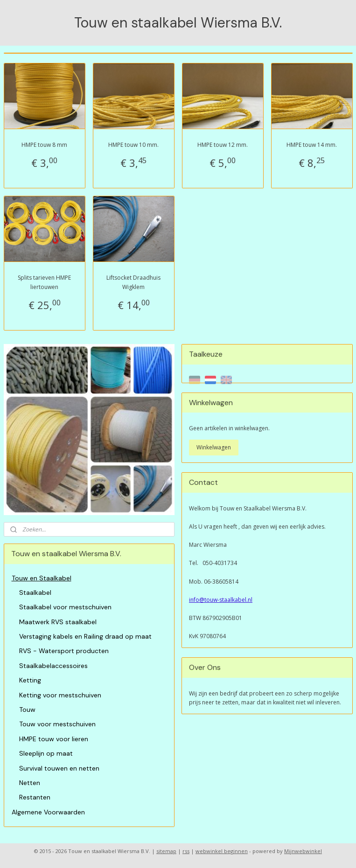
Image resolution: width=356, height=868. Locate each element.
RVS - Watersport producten (64, 651)
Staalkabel (35, 592)
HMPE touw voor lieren (54, 739)
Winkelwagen (214, 447)
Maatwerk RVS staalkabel (58, 622)
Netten (30, 783)
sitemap (166, 851)
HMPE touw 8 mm (44, 145)
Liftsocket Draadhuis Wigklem (133, 282)
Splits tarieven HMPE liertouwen (44, 282)
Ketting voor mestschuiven (60, 695)
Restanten (35, 797)
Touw (27, 710)
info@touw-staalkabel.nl (221, 600)
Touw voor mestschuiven (57, 724)
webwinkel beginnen (222, 851)
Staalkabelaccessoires (53, 666)
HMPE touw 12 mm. (223, 145)
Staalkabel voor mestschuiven (65, 607)
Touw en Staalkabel (42, 578)
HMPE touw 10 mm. (133, 145)
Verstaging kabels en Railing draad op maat (85, 636)
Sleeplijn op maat (46, 753)
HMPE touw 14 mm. (312, 145)
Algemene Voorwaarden (48, 812)
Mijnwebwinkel (303, 851)
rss (186, 851)
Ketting (30, 680)
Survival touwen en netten (59, 768)
